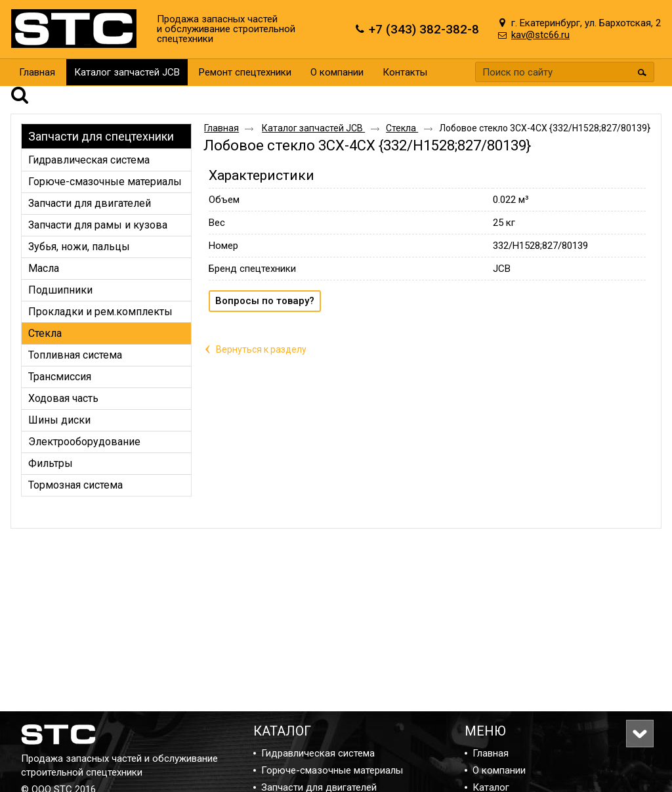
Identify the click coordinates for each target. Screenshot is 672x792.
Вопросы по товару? (265, 282)
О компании (499, 770)
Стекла (402, 110)
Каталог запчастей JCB (127, 72)
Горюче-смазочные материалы (332, 770)
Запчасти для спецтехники (101, 118)
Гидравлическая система (318, 753)
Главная (221, 110)
